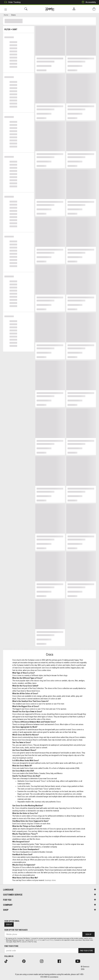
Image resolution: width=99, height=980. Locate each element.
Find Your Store (11, 946)
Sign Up (9, 924)
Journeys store (50, 881)
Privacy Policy (49, 940)
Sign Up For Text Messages (16, 930)
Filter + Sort (19, 29)
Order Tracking (12, 2)
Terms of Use (38, 940)
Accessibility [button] (88, 2)
